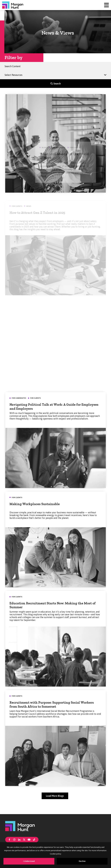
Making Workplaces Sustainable (35, 507)
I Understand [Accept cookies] (29, 861)
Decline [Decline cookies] (82, 861)
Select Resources (15, 74)
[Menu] (106, 5)
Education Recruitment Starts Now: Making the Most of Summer (53, 609)
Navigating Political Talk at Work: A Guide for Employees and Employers (54, 410)
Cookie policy (55, 854)
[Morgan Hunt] (13, 5)
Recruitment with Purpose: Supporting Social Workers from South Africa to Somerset (52, 708)
